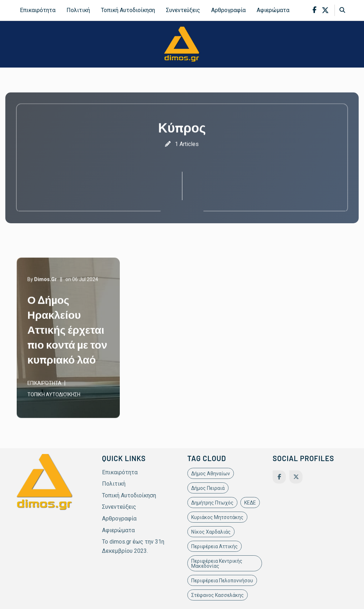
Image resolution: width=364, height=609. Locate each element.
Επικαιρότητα (38, 10)
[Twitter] (296, 477)
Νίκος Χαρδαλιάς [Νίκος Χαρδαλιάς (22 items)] (211, 532)
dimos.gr (45, 280)
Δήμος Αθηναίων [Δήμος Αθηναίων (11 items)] (211, 474)
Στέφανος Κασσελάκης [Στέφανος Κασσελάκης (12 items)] (218, 595)
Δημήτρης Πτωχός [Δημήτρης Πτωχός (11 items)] (212, 503)
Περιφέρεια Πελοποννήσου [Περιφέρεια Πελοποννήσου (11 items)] (222, 581)
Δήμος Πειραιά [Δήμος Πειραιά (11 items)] (208, 488)
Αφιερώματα (273, 10)
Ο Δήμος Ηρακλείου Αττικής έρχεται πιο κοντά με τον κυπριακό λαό (67, 330)
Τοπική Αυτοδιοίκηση (128, 10)
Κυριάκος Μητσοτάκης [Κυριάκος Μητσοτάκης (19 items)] (217, 517)
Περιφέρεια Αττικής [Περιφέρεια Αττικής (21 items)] (215, 546)
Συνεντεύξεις (183, 10)
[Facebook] (279, 477)
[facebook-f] (314, 10)
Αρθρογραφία (228, 10)
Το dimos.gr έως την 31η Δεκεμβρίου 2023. (133, 546)
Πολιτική (78, 10)
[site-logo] (182, 44)
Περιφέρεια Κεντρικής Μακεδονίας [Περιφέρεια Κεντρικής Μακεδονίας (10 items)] (217, 563)
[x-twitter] (325, 10)
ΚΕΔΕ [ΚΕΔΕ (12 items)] (250, 503)
